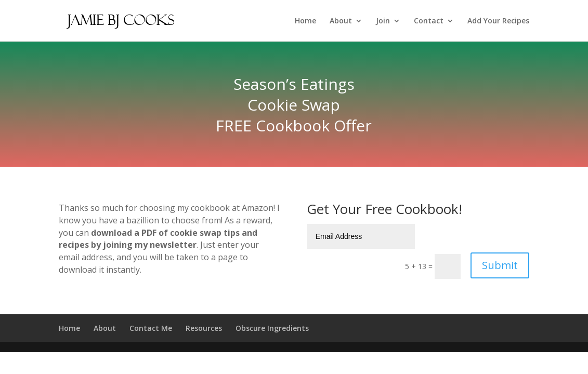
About (341, 21)
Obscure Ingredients (272, 328)
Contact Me (151, 328)
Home (305, 21)
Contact (429, 21)
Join (383, 21)
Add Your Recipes (498, 21)
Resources (204, 328)
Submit (500, 265)
